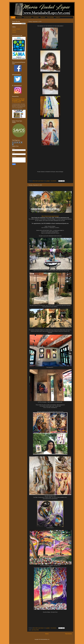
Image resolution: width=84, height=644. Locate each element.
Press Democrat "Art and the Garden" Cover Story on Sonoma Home (18, 100)
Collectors (14, 31)
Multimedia (43, 17)
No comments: (54, 181)
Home (13, 17)
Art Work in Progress (16, 29)
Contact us (58, 17)
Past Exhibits (36, 17)
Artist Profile (19, 17)
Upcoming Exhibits (28, 17)
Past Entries (69, 634)
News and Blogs (50, 17)
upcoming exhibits (35, 630)
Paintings (14, 32)
